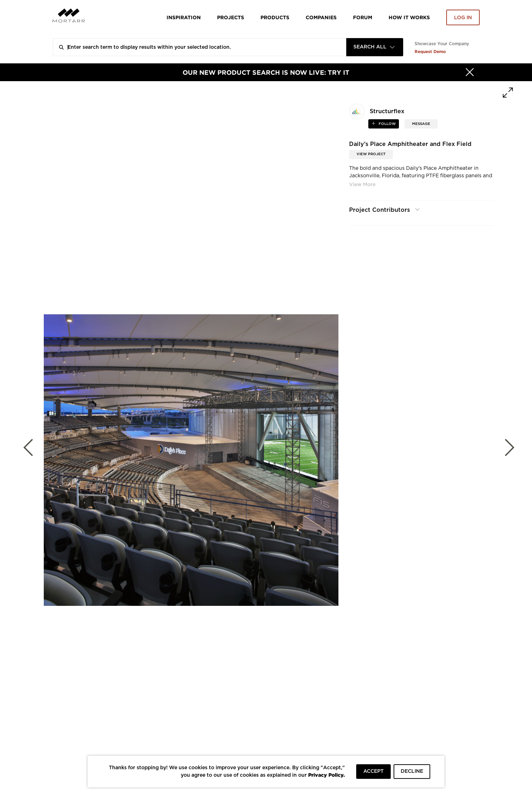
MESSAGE (421, 124)
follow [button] (387, 124)
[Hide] (470, 72)
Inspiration (184, 17)
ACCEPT (373, 771)
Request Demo (430, 51)
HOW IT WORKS (409, 17)
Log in (463, 18)
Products (275, 17)
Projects (231, 17)
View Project (371, 154)
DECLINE (412, 771)
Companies (321, 17)
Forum (363, 17)
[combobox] (375, 47)
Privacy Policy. (326, 775)
